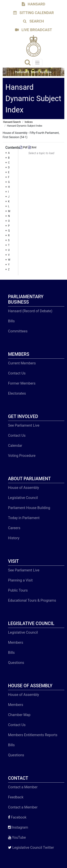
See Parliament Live (24, 425)
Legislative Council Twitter (31, 847)
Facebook (17, 817)
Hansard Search (12, 122)
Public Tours (18, 590)
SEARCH (33, 21)
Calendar (15, 446)
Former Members (22, 383)
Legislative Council (23, 498)
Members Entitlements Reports (33, 735)
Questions (16, 663)
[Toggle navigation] (37, 63)
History (14, 538)
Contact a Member (23, 787)
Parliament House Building (29, 508)
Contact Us (17, 373)
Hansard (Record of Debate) (30, 311)
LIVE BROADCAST (33, 30)
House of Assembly (23, 488)
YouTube (17, 837)
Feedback (16, 797)
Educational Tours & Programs (32, 600)
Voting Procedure (22, 456)
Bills (11, 321)
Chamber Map (19, 715)
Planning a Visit (20, 580)
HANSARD (33, 4)
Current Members (22, 363)
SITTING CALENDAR (34, 13)
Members (16, 642)
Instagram (18, 827)
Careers (14, 528)
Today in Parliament (24, 518)
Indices (29, 122)
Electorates (17, 393)
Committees (18, 331)
